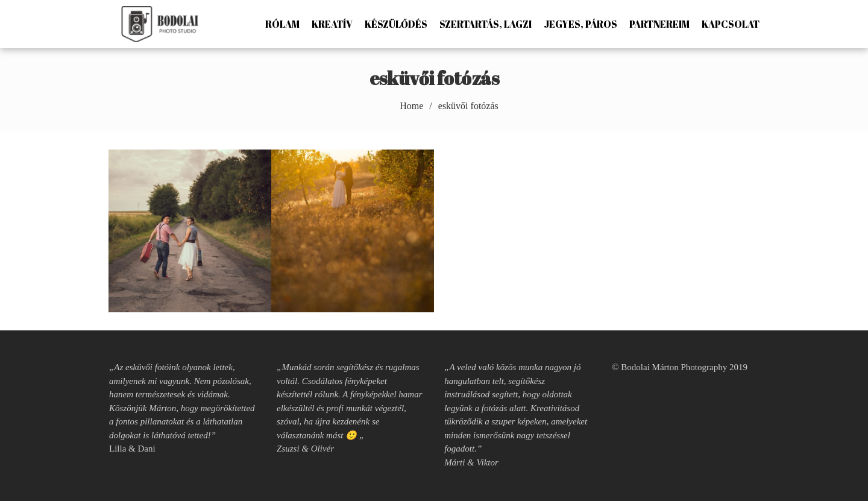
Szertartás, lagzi (486, 24)
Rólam (282, 24)
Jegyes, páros (580, 24)
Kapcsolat (731, 24)
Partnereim (659, 24)
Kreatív (332, 24)
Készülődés (396, 24)
